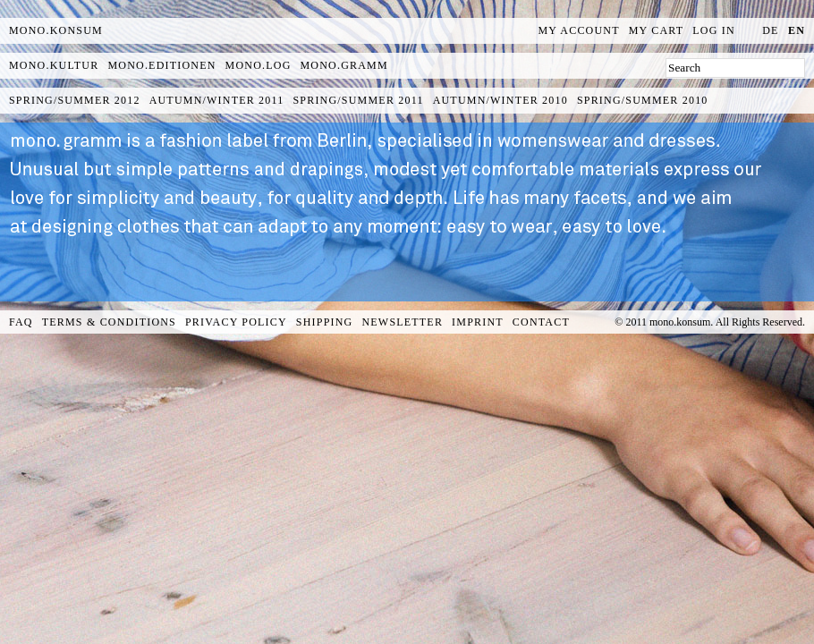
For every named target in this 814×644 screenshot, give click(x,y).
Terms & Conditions (109, 322)
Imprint (478, 322)
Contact (541, 322)
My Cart (657, 30)
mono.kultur (54, 65)
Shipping (325, 322)
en (797, 30)
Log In (714, 30)
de (770, 30)
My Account (579, 30)
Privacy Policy (236, 322)
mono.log (259, 65)
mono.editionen (161, 65)
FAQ (21, 322)
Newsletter (402, 322)
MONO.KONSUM (56, 30)
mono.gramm (344, 65)
